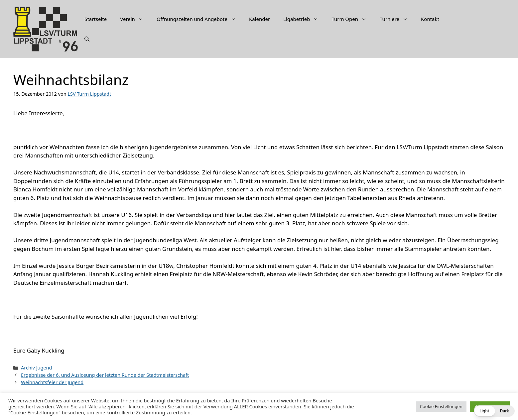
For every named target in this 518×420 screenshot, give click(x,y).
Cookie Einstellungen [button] (441, 406)
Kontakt (430, 19)
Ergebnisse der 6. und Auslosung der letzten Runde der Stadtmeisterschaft (105, 375)
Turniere (397, 19)
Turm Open (352, 19)
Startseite (96, 19)
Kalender (259, 19)
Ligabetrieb (304, 19)
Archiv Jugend (36, 368)
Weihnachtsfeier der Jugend (52, 382)
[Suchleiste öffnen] (87, 39)
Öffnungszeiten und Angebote (199, 19)
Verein (135, 19)
